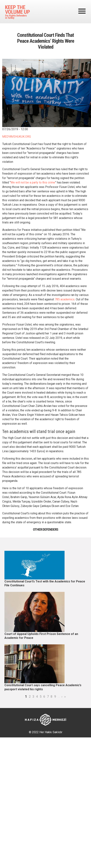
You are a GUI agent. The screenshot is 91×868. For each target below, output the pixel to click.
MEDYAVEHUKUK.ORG (17, 137)
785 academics (65, 299)
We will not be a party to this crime (33, 182)
